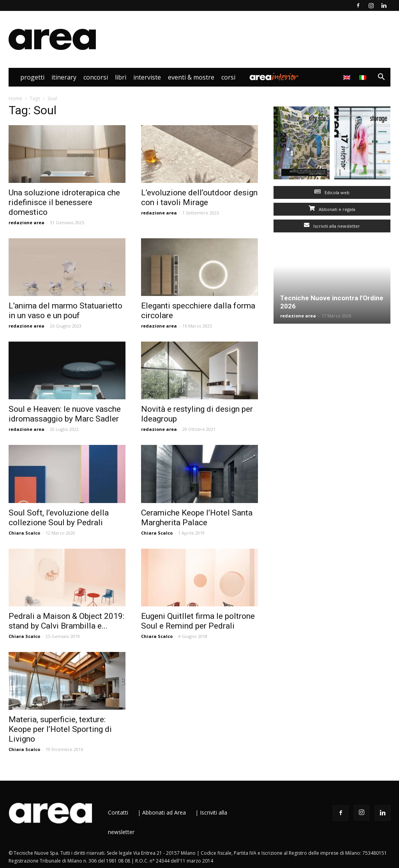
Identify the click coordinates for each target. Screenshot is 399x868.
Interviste (147, 77)
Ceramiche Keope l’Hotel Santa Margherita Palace (197, 518)
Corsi (228, 77)
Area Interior (274, 77)
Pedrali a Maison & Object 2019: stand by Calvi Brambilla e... (66, 621)
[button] (381, 78)
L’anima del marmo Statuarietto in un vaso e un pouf (65, 311)
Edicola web (332, 192)
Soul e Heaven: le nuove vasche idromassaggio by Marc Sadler (65, 414)
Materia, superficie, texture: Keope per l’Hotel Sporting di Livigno (60, 729)
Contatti (118, 812)
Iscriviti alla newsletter (332, 226)
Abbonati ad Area (164, 812)
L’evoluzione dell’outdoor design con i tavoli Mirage (199, 198)
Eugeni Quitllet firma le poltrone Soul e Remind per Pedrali (198, 621)
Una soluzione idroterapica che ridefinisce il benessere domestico (64, 202)
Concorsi (96, 77)
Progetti (32, 77)
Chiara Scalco (24, 533)
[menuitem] (364, 77)
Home (15, 98)
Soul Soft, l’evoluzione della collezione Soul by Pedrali (59, 518)
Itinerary (64, 77)
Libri (121, 77)
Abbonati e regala (332, 209)
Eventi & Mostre (191, 77)
